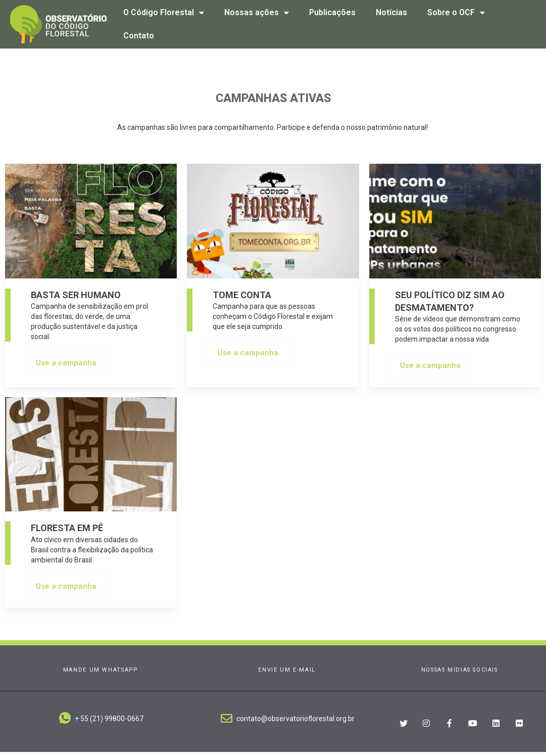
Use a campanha (66, 367)
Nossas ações (257, 13)
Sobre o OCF (456, 13)
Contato (139, 36)
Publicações (332, 12)
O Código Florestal (164, 13)
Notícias (391, 12)
